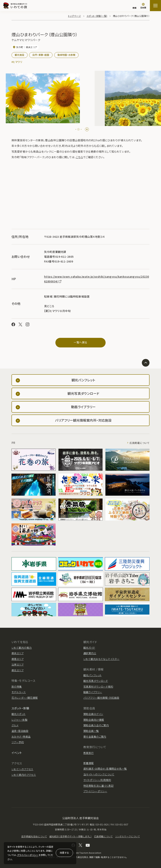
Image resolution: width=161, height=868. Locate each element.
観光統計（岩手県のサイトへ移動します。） (71, 836)
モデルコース (19, 692)
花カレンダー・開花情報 (25, 698)
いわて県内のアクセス (24, 775)
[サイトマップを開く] (155, 6)
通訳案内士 (90, 653)
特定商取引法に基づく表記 (98, 786)
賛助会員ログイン (93, 714)
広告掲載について (140, 443)
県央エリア (18, 653)
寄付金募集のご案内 (95, 737)
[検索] (134, 6)
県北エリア (18, 670)
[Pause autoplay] (87, 129)
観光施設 (20, 55)
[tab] (77, 129)
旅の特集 (17, 687)
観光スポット (19, 714)
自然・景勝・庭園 (41, 55)
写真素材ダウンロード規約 (98, 687)
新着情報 (89, 763)
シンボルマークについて (128, 836)
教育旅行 (89, 753)
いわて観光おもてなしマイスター (101, 659)
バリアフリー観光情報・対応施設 (101, 698)
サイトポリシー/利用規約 (97, 780)
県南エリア (18, 659)
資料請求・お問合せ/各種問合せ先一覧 (105, 769)
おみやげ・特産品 (21, 737)
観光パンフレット (92, 675)
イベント (17, 753)
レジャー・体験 (19, 720)
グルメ (15, 725)
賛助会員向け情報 (94, 720)
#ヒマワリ (17, 62)
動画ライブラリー (93, 692)
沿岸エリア (18, 664)
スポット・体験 (20, 708)
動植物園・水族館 (66, 55)
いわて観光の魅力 (22, 648)
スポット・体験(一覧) (97, 16)
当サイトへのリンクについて (99, 774)
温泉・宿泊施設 (20, 731)
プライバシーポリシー (28, 855)
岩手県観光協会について (34, 836)
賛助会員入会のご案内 (96, 725)
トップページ (75, 16)
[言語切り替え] (143, 6)
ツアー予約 (18, 742)
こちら (79, 157)
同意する (64, 853)
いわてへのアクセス (22, 769)
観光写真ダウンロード (96, 681)
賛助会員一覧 (91, 731)
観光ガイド (89, 648)
